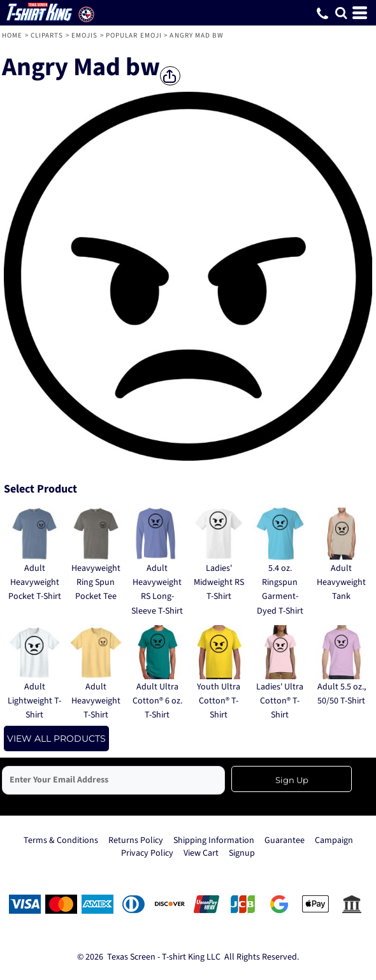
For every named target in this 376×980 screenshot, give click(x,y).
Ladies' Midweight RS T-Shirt (219, 583)
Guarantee (285, 840)
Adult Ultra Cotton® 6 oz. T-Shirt (157, 701)
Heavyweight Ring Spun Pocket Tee (96, 583)
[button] (341, 13)
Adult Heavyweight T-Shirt (96, 701)
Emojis (85, 35)
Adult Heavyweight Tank (341, 583)
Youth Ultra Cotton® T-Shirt (219, 701)
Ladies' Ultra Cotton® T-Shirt (280, 701)
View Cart (201, 853)
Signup (242, 853)
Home (12, 35)
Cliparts (47, 35)
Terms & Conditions (61, 840)
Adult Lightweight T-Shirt (34, 701)
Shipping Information (214, 840)
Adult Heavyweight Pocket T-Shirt (35, 583)
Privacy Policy (147, 853)
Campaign (334, 840)
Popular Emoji (134, 35)
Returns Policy (136, 840)
